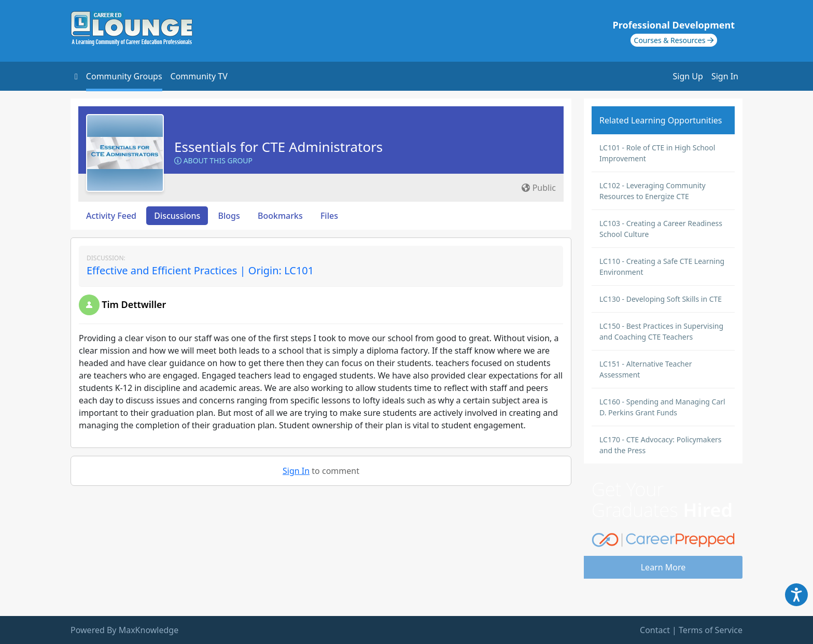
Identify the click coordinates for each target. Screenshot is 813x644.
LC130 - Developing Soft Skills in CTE (661, 299)
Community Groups (124, 76)
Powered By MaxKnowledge (124, 630)
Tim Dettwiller (134, 304)
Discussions (177, 216)
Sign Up (688, 76)
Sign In (725, 76)
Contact (655, 630)
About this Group (213, 160)
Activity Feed (111, 216)
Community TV (199, 76)
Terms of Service (711, 630)
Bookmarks (280, 216)
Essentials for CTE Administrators (278, 147)
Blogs (229, 216)
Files (329, 216)
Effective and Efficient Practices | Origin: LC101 (200, 270)
